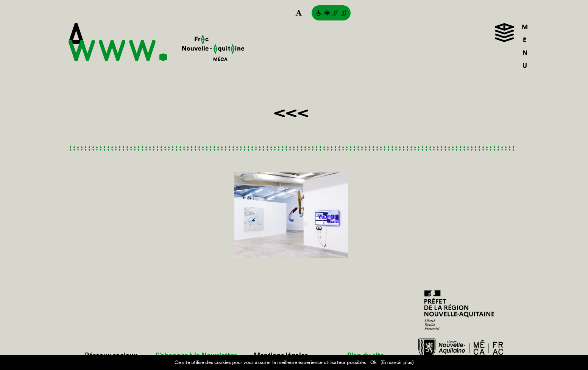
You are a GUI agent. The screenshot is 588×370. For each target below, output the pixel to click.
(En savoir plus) (397, 362)
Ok (374, 362)
